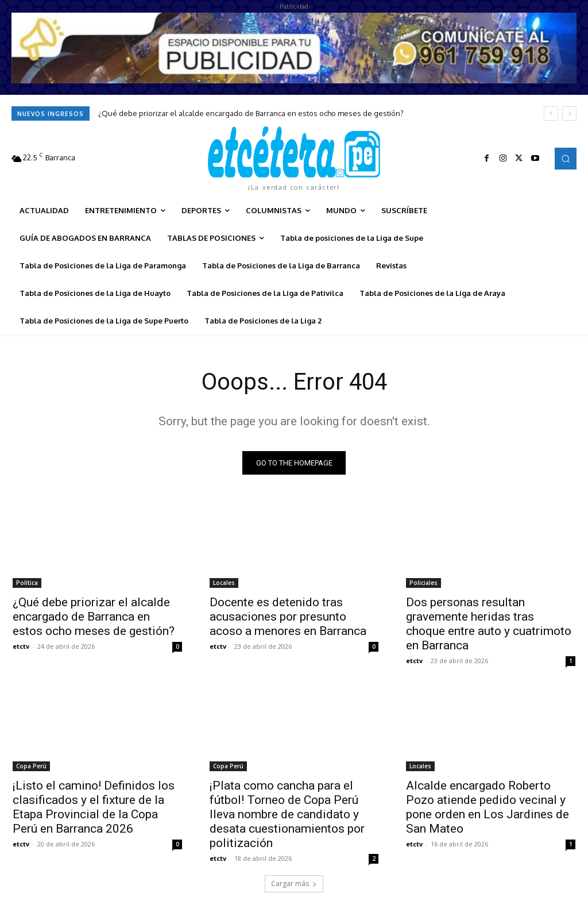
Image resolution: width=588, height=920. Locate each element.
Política (27, 583)
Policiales (423, 583)
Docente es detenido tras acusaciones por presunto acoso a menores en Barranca (288, 617)
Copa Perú (31, 766)
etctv (21, 646)
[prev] (551, 113)
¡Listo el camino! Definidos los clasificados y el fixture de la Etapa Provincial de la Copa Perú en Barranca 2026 (94, 807)
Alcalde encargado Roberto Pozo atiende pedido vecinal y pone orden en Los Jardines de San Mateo (488, 807)
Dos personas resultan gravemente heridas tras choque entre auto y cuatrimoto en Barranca (489, 624)
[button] (566, 159)
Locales (224, 583)
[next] (569, 113)
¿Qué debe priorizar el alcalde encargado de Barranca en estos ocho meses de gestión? (251, 113)
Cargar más (294, 884)
